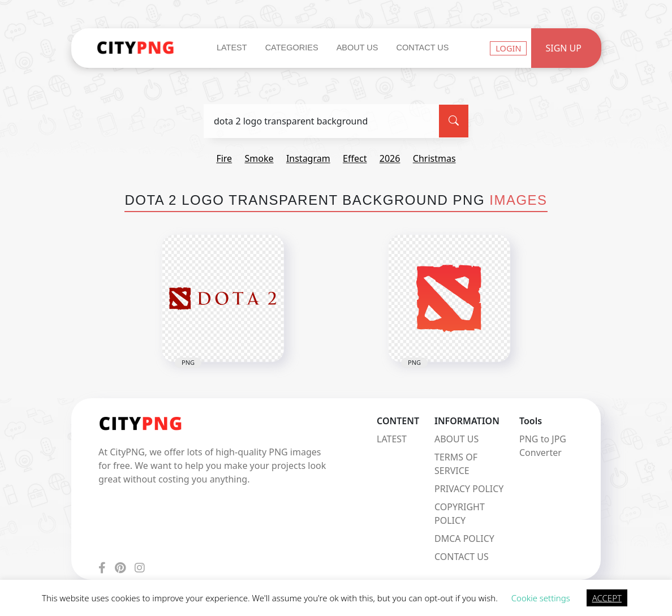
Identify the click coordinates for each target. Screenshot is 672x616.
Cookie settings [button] (541, 598)
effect (355, 158)
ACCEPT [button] (607, 598)
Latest (232, 48)
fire (224, 158)
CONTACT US (462, 557)
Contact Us (422, 48)
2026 (390, 158)
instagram (308, 158)
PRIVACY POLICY (469, 489)
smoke (259, 158)
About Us (357, 48)
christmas (434, 158)
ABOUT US (456, 439)
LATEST (392, 439)
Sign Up (563, 48)
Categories (292, 48)
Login (508, 48)
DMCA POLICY (464, 539)
